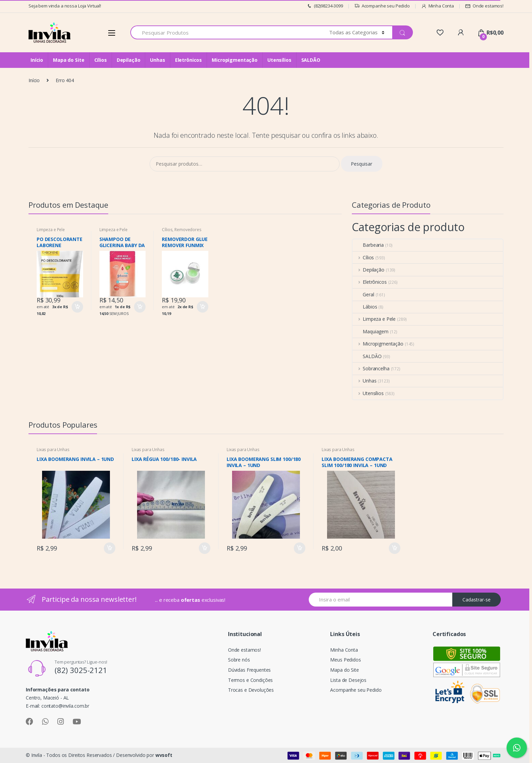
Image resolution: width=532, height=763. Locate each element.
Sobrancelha (371, 368)
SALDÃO (311, 60)
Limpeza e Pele (51, 230)
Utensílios (279, 60)
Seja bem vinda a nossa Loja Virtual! (65, 6)
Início (37, 60)
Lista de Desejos (348, 680)
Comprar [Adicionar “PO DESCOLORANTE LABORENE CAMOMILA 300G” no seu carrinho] (77, 307)
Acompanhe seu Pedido (382, 6)
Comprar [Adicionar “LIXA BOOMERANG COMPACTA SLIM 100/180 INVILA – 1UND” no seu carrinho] (394, 548)
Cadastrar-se (477, 600)
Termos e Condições (250, 680)
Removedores (188, 230)
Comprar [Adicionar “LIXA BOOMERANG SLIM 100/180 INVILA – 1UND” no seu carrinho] (299, 548)
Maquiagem (370, 331)
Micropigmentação (235, 60)
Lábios (365, 307)
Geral (363, 294)
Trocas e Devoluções (251, 690)
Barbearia (368, 245)
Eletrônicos (188, 60)
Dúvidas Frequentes (249, 670)
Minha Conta (438, 6)
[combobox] (226, 32)
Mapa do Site (69, 60)
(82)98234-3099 (325, 6)
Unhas (157, 60)
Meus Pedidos (345, 660)
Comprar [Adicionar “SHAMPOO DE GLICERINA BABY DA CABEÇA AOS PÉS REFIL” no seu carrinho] (139, 307)
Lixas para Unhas (53, 450)
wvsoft (164, 755)
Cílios (101, 60)
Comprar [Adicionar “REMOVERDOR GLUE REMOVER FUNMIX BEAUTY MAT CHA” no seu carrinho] (202, 307)
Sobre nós (239, 660)
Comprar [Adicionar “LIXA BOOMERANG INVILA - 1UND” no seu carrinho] (109, 548)
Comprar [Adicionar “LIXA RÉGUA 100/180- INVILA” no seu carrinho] (204, 548)
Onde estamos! (484, 6)
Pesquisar (362, 164)
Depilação (129, 60)
